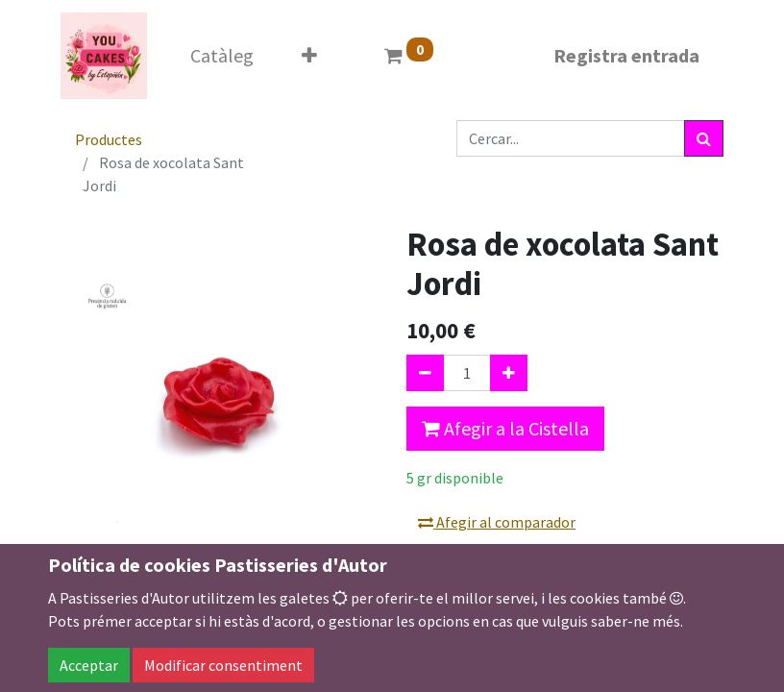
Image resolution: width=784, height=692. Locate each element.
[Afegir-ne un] (509, 373)
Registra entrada (626, 55)
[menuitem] (222, 56)
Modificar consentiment (223, 665)
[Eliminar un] (425, 373)
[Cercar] (704, 138)
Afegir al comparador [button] (497, 522)
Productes (109, 139)
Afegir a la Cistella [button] (505, 428)
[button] (309, 56)
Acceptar (89, 665)
